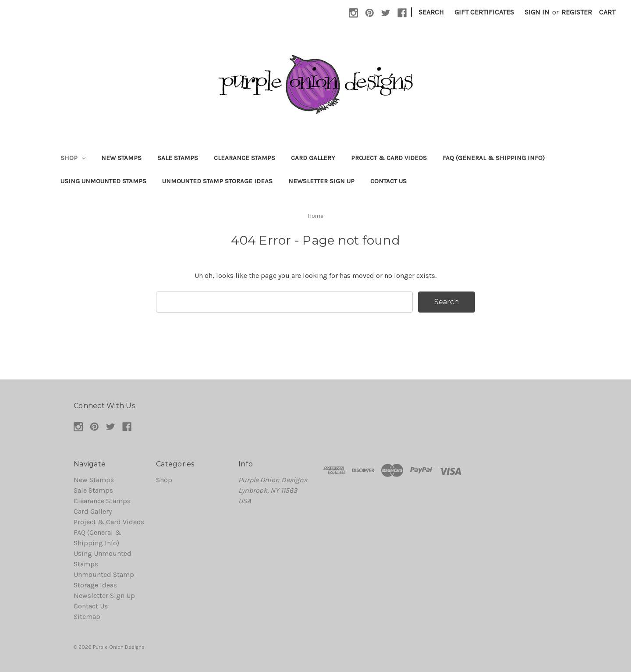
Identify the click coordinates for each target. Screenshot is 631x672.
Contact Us (388, 181)
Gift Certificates (484, 12)
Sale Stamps (178, 158)
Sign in (537, 12)
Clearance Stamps (245, 158)
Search (431, 12)
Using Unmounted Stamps (103, 181)
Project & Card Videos (389, 158)
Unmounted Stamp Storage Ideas (217, 181)
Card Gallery (313, 158)
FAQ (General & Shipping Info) (494, 158)
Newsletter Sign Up (321, 181)
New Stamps (121, 158)
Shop (73, 158)
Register (577, 12)
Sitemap (87, 617)
